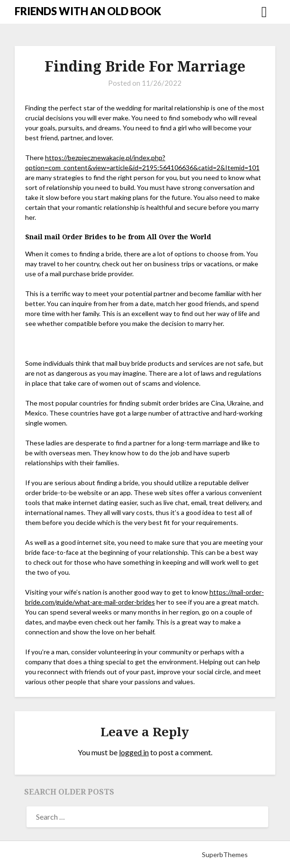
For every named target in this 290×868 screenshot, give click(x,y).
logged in (134, 752)
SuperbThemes (225, 854)
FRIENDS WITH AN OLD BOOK (88, 11)
